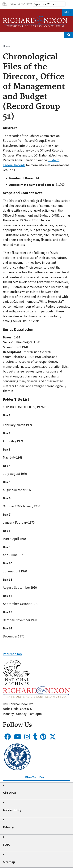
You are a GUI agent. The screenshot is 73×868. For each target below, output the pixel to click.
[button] (17, 684)
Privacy (8, 827)
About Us (9, 793)
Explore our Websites (46, 4)
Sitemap (9, 862)
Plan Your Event (36, 777)
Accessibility (12, 810)
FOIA (6, 845)
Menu (67, 12)
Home (6, 46)
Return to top (12, 654)
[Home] (35, 22)
